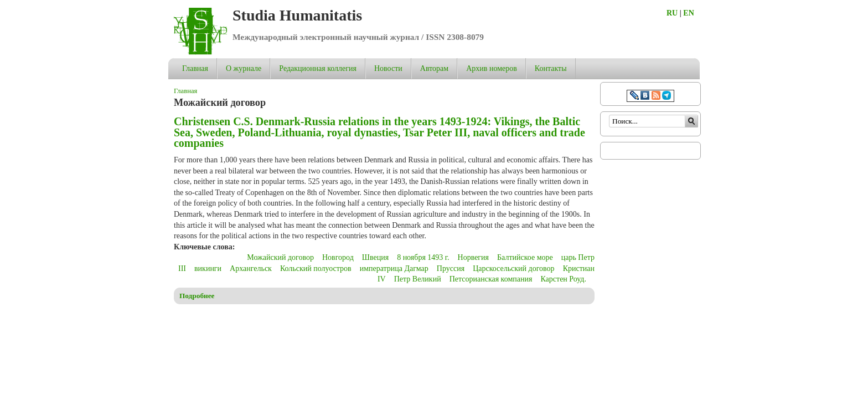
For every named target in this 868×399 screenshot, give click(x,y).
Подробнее (197, 296)
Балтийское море (525, 257)
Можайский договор (280, 257)
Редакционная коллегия (318, 68)
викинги (208, 268)
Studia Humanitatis (297, 15)
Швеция (375, 257)
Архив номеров (492, 68)
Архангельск (251, 268)
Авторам (434, 68)
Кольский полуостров (316, 268)
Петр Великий (418, 279)
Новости (388, 68)
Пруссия (451, 268)
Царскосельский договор (513, 268)
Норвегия (474, 257)
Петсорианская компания (491, 279)
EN (688, 13)
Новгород (338, 257)
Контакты (551, 68)
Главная (195, 68)
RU (672, 13)
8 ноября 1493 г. (423, 257)
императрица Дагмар (394, 268)
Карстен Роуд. (563, 279)
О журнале (244, 68)
